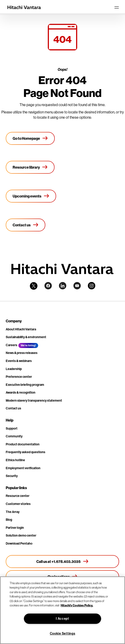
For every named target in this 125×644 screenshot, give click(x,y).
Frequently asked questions (26, 452)
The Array (13, 512)
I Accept (62, 619)
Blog (9, 520)
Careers (11, 345)
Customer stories (18, 504)
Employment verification (23, 468)
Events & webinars (19, 361)
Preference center (19, 377)
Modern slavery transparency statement (34, 400)
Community (14, 436)
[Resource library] (30, 167)
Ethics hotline (15, 460)
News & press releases (22, 353)
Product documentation (23, 444)
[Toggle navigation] (116, 7)
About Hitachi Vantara (21, 329)
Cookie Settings (63, 633)
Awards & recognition (21, 392)
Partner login (15, 528)
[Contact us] (26, 225)
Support (12, 428)
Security (12, 476)
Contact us (13, 408)
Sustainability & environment (26, 337)
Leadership (14, 369)
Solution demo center (21, 535)
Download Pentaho (19, 543)
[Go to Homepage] (30, 138)
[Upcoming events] (31, 196)
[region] (62, 610)
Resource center (18, 496)
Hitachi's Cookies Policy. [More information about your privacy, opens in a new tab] (77, 605)
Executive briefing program (25, 385)
